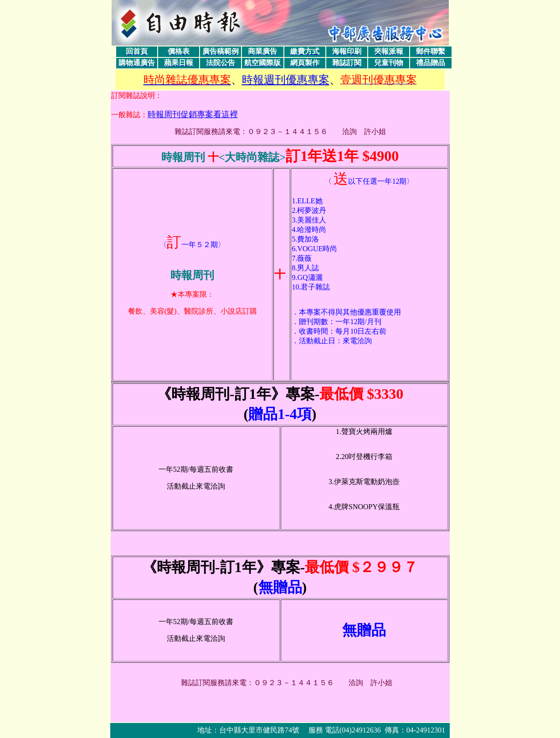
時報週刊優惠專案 (286, 80)
